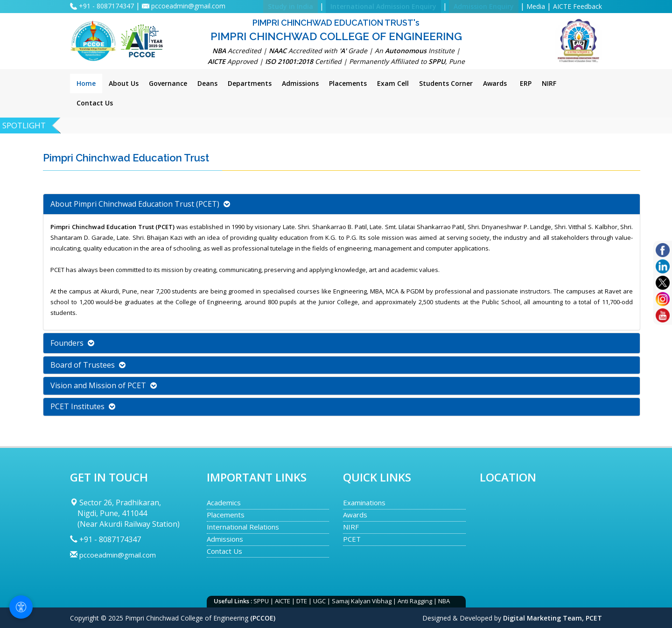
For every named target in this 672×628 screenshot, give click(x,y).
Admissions (225, 539)
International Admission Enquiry (383, 6)
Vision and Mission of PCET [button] (104, 385)
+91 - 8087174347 (107, 6)
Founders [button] (72, 343)
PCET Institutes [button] (83, 406)
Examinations (364, 502)
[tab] (342, 204)
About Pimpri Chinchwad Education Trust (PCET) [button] (140, 204)
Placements (226, 515)
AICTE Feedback (577, 6)
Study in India (290, 6)
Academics (224, 502)
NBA (444, 601)
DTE (302, 601)
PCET (352, 539)
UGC (319, 601)
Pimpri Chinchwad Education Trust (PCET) (112, 227)
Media (536, 6)
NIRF (351, 527)
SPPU (261, 601)
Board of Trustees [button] (88, 365)
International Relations (243, 527)
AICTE (283, 601)
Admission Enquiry (484, 6)
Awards (355, 515)
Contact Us (224, 551)
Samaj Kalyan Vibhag (362, 601)
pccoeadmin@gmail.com (188, 6)
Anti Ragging (415, 601)
